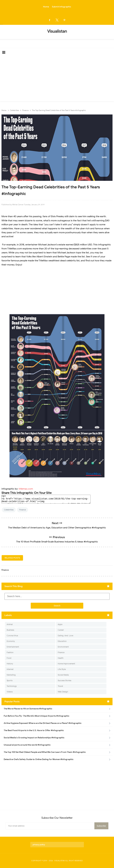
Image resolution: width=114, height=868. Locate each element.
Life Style (62, 669)
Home (46, 7)
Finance (22, 510)
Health (61, 658)
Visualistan (60, 861)
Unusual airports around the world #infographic (27, 745)
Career (61, 630)
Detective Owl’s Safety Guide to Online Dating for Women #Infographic (39, 759)
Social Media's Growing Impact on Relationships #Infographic (34, 738)
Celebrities (9, 510)
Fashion (10, 652)
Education (62, 641)
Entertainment (13, 647)
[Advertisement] (57, 79)
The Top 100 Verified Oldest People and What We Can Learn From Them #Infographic (45, 752)
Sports (10, 680)
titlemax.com (26, 489)
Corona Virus (12, 636)
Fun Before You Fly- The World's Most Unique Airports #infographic (37, 716)
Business (10, 630)
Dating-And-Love (65, 636)
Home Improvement (66, 664)
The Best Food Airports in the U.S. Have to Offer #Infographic (34, 730)
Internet (10, 669)
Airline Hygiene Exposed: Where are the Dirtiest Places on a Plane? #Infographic (43, 723)
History (10, 664)
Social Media (63, 675)
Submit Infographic (62, 7)
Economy (11, 641)
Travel (60, 686)
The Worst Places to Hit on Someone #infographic (28, 709)
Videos (10, 692)
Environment (63, 647)
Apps (60, 624)
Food (9, 658)
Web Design (63, 692)
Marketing (11, 675)
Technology (12, 686)
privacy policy (39, 845)
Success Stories (64, 680)
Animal (10, 624)
